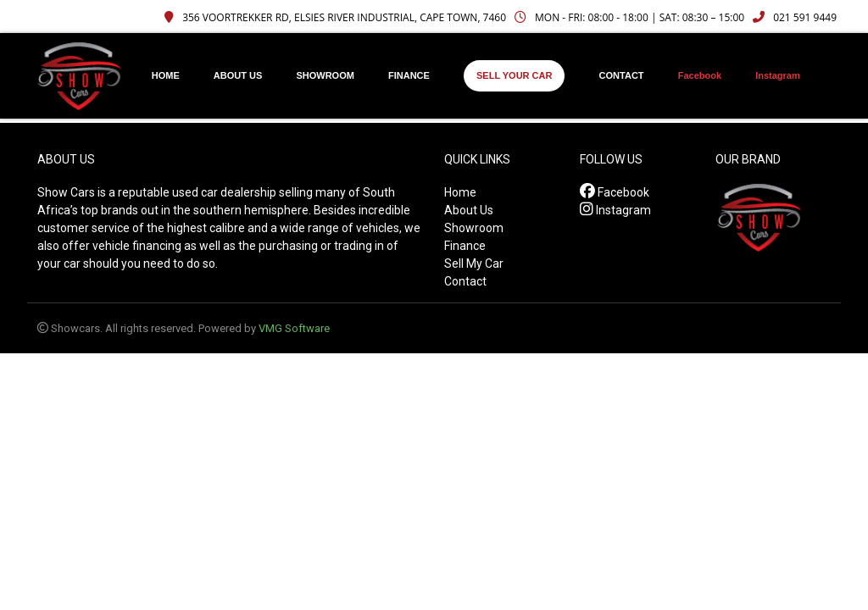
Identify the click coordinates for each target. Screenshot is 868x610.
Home (460, 192)
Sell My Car (474, 263)
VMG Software (294, 328)
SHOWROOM (325, 75)
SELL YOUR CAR (514, 75)
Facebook (700, 75)
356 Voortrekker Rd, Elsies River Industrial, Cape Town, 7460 (335, 17)
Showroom (474, 228)
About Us (469, 210)
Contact (465, 281)
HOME (166, 75)
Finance (465, 246)
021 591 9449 (795, 17)
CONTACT (622, 75)
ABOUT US (238, 75)
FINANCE (409, 75)
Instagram (778, 75)
